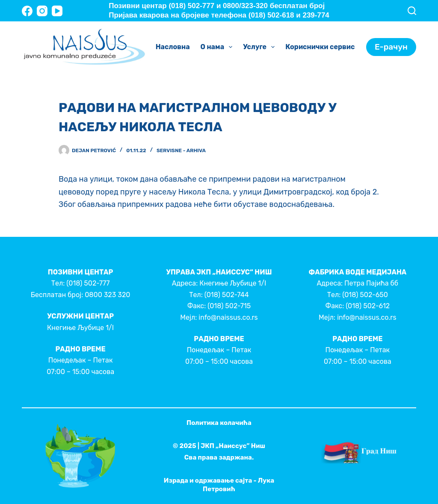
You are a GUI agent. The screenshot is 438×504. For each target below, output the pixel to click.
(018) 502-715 (229, 306)
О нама (218, 47)
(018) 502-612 (368, 306)
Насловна (173, 47)
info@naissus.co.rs (228, 317)
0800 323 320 (107, 295)
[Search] (412, 11)
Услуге (260, 47)
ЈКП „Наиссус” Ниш (233, 446)
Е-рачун (391, 47)
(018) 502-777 (88, 283)
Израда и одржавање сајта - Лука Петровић (219, 485)
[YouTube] (57, 11)
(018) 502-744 (227, 295)
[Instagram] (42, 11)
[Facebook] (27, 11)
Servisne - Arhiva (181, 150)
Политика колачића (219, 423)
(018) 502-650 (365, 295)
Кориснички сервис (326, 47)
